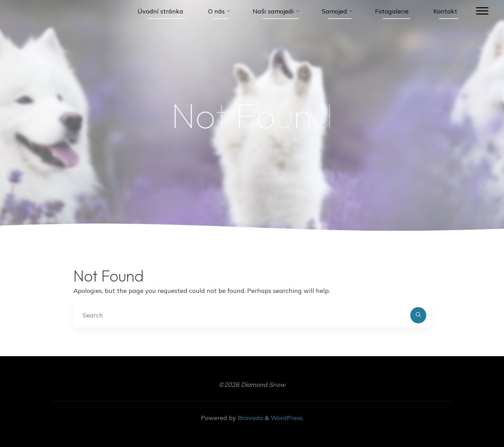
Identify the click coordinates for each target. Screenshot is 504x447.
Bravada (250, 418)
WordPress (287, 418)
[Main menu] (482, 11)
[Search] (418, 315)
